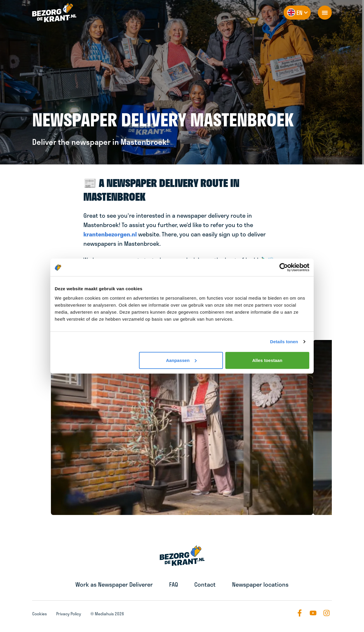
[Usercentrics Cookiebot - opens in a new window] (284, 267)
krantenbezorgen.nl (110, 234)
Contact (205, 584)
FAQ (174, 584)
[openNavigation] (325, 13)
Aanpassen (181, 360)
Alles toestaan (267, 360)
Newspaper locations (260, 584)
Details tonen (284, 342)
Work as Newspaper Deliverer (114, 584)
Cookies (40, 614)
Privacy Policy (69, 614)
